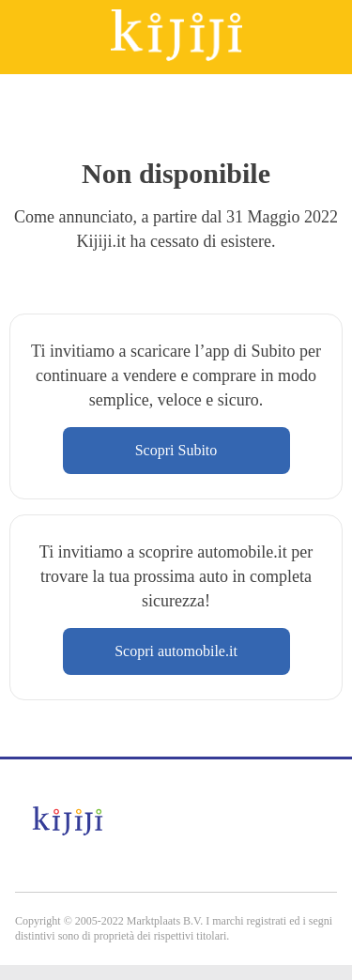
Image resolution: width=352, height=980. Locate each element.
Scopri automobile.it (176, 651)
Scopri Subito (176, 450)
